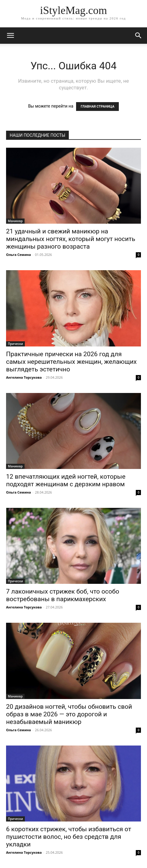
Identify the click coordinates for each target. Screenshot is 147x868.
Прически (15, 344)
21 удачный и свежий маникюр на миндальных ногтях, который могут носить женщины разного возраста (71, 239)
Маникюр (15, 221)
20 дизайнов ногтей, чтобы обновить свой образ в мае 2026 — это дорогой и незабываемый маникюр (69, 714)
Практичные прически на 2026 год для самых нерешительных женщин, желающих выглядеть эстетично (71, 362)
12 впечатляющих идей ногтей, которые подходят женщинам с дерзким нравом (66, 480)
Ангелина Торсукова (24, 377)
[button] (139, 36)
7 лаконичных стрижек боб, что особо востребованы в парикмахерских (63, 595)
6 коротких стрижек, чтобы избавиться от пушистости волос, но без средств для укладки (69, 837)
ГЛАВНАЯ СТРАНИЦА (97, 107)
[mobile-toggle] (10, 36)
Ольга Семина (18, 255)
